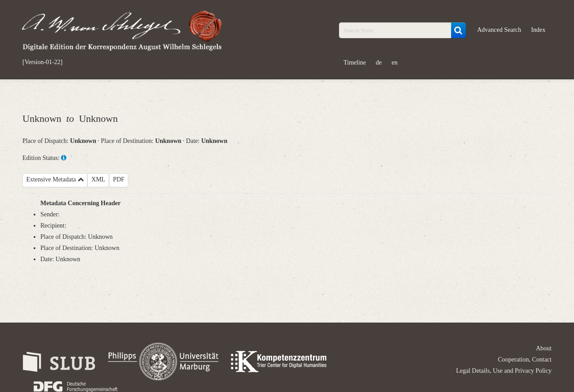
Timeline (355, 62)
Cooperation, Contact (525, 360)
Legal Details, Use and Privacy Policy (504, 371)
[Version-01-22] (42, 62)
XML (98, 179)
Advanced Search (499, 30)
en (394, 62)
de (379, 62)
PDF (119, 179)
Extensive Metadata (55, 179)
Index (538, 30)
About (544, 348)
